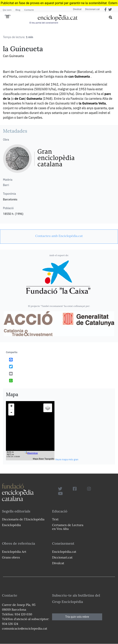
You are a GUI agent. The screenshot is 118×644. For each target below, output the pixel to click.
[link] (59, 236)
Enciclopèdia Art (14, 552)
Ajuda (8, 15)
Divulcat (77, 9)
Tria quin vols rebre (77, 617)
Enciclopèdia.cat (64, 552)
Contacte (29, 10)
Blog (18, 10)
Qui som (7, 10)
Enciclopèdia (11, 525)
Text (55, 519)
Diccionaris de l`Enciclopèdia (23, 519)
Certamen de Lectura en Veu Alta (68, 527)
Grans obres (11, 557)
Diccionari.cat (92, 9)
